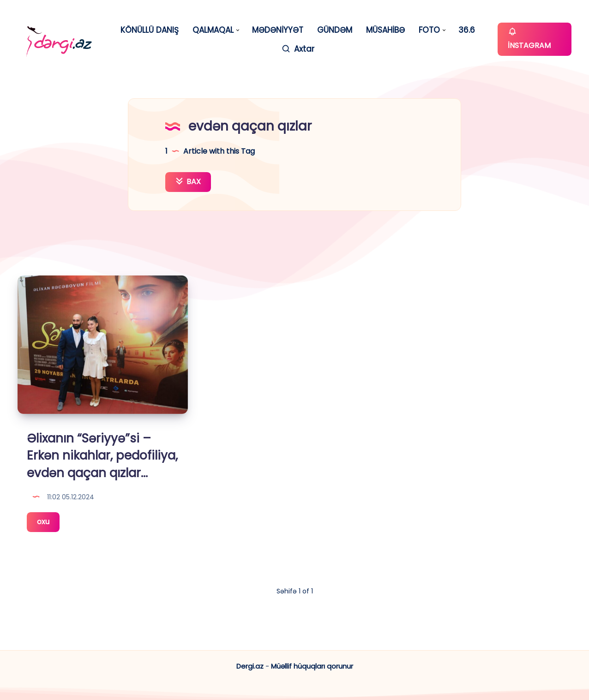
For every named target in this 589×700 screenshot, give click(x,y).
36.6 (467, 30)
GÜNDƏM (335, 30)
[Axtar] (298, 49)
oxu (48, 524)
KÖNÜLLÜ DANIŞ (150, 30)
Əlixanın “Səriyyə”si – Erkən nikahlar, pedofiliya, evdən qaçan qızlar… (102, 456)
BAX (188, 182)
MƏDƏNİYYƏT (278, 30)
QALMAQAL (213, 30)
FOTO (429, 30)
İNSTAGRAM (529, 39)
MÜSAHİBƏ (385, 30)
